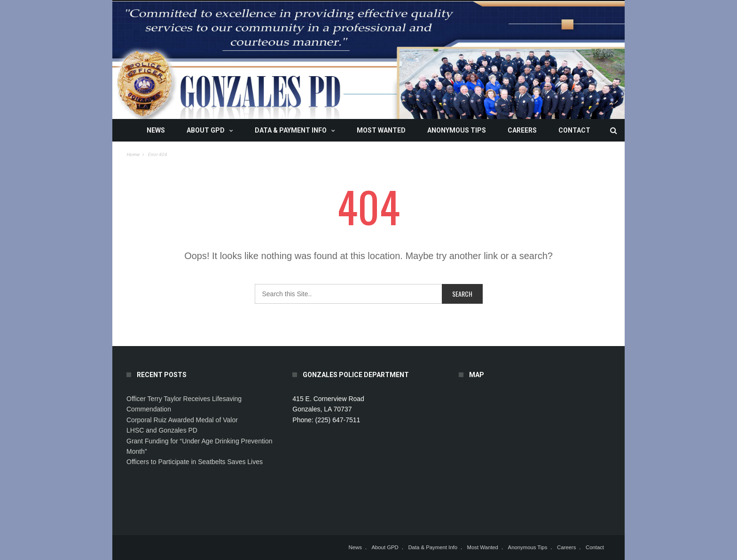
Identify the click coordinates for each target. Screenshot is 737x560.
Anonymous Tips (457, 130)
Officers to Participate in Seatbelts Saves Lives (195, 462)
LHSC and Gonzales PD (162, 430)
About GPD (206, 130)
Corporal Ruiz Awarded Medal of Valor (182, 420)
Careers (522, 130)
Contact (574, 130)
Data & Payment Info (291, 130)
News (156, 130)
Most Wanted (381, 130)
